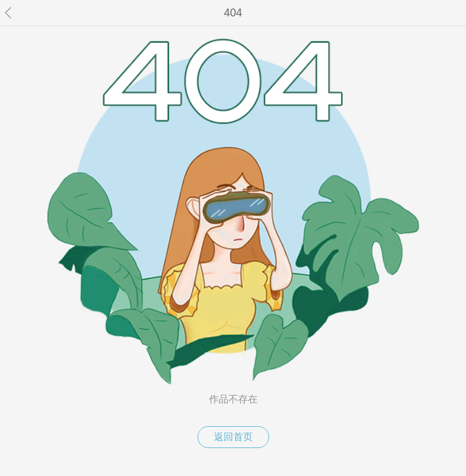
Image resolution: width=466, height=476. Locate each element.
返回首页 (233, 437)
